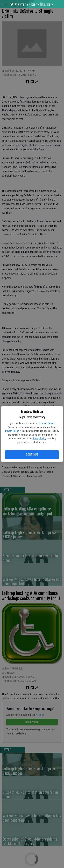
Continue (32, 455)
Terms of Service (47, 423)
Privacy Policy (12, 431)
